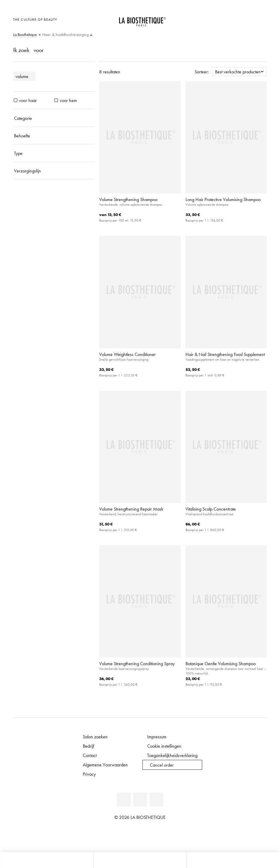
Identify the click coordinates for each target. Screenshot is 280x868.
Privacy (89, 774)
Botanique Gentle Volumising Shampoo (221, 663)
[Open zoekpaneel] (233, 860)
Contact (90, 755)
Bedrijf (89, 746)
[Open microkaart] (261, 19)
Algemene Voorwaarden (105, 765)
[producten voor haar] (16, 100)
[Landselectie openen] (232, 19)
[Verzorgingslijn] (54, 171)
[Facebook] (124, 800)
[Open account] (246, 19)
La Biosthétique (25, 35)
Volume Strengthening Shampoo (128, 199)
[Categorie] (54, 118)
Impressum (157, 736)
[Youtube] (140, 800)
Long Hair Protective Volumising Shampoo (223, 199)
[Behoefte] (54, 136)
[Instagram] (157, 800)
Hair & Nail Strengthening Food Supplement (225, 354)
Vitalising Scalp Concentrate (211, 509)
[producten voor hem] (56, 100)
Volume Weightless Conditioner (127, 354)
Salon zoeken (95, 736)
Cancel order (162, 765)
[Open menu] (140, 860)
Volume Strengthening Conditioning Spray (137, 663)
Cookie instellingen (164, 746)
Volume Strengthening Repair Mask (131, 509)
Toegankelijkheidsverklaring (172, 755)
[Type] (54, 153)
